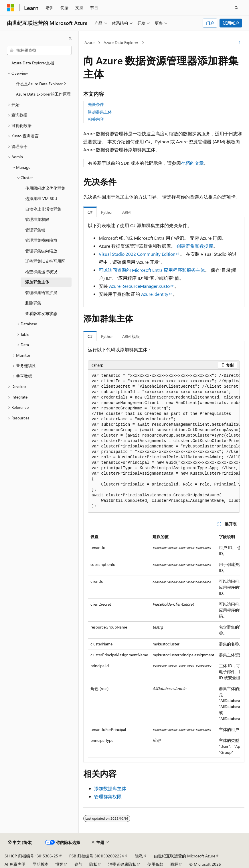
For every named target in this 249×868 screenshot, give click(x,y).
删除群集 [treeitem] (33, 303)
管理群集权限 (108, 796)
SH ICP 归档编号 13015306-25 (31, 856)
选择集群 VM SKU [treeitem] (41, 198)
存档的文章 (192, 163)
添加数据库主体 (110, 788)
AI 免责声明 (15, 864)
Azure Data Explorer (121, 42)
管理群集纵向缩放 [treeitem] (41, 251)
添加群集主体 (100, 112)
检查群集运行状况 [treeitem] (41, 272)
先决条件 (96, 104)
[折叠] (70, 38)
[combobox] (39, 50)
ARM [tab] (127, 212)
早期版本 (40, 864)
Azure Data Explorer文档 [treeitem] (33, 63)
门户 (210, 23)
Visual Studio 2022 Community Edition (137, 254)
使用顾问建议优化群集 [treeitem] (45, 188)
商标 (174, 864)
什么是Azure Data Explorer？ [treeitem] (41, 84)
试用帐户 (231, 23)
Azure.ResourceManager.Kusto (139, 286)
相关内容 (96, 119)
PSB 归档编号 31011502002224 (97, 856)
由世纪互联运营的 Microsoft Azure (185, 856)
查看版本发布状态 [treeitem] (41, 313)
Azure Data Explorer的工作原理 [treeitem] (43, 94)
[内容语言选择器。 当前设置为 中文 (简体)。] (20, 843)
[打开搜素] (236, 8)
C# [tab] (90, 212)
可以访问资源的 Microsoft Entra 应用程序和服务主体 (152, 270)
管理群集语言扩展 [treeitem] (41, 293)
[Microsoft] (11, 8)
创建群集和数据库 (195, 246)
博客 (59, 864)
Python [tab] (107, 212)
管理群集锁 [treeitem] (35, 230)
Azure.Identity (155, 294)
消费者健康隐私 (122, 864)
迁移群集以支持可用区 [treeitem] (45, 261)
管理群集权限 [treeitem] (37, 219)
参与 (78, 864)
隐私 (139, 856)
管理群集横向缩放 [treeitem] (41, 240)
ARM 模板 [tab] (131, 336)
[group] (164, 441)
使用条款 (155, 864)
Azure (89, 42)
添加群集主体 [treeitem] (37, 282)
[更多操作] (239, 43)
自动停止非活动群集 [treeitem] (43, 209)
